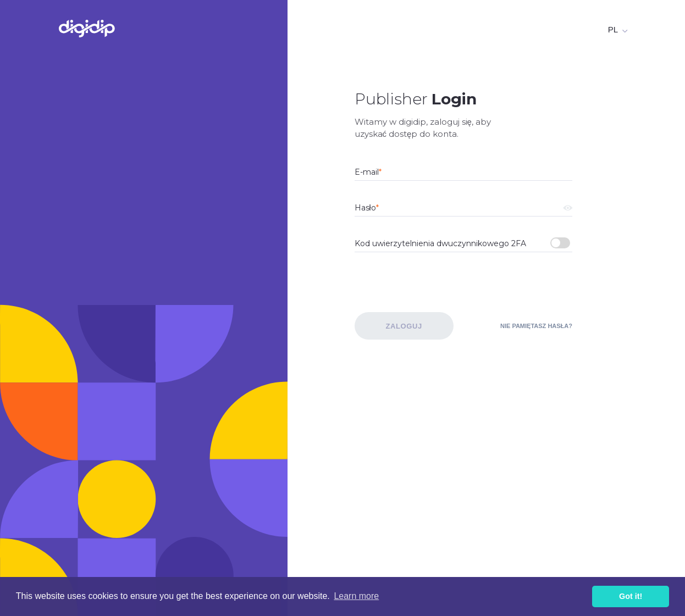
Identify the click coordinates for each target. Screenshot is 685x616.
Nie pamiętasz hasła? (536, 326)
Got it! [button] (631, 596)
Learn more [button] (356, 596)
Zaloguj (404, 326)
